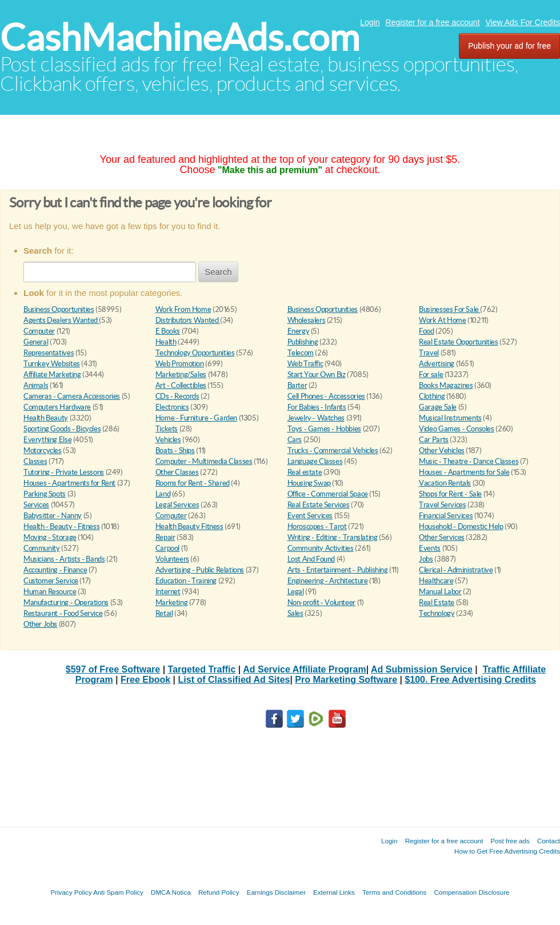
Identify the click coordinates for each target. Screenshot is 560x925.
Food (426, 331)
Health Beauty (46, 418)
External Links (334, 892)
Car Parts (434, 440)
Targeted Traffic (202, 669)
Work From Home (183, 309)
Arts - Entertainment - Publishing (338, 570)
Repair (165, 537)
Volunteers (172, 559)
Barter (297, 385)
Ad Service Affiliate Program (304, 669)
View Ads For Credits (523, 22)
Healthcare (436, 581)
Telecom (301, 353)
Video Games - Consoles (456, 429)
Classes (35, 461)
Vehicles (168, 440)
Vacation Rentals (445, 483)
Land (163, 494)
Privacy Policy (71, 892)
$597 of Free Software (113, 669)
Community (42, 548)
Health (166, 342)
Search (218, 272)
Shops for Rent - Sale (450, 494)
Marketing (172, 602)
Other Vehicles (442, 451)
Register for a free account (433, 22)
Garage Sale (438, 407)
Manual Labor (440, 592)
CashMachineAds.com (180, 37)
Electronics (172, 407)
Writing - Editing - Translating (333, 537)
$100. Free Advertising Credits (470, 680)
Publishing (303, 342)
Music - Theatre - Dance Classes (469, 461)
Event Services (310, 516)
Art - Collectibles (181, 385)
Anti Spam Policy (118, 892)
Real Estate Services (319, 505)
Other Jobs (40, 624)
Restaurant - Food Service (63, 613)
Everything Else (47, 440)
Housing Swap (309, 483)
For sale (431, 375)
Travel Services (442, 505)
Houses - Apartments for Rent (69, 483)
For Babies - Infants (317, 407)
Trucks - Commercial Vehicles (333, 451)
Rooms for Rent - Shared (193, 483)
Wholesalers (307, 320)
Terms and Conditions (394, 892)
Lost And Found (311, 559)
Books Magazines (446, 385)
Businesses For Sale (449, 309)
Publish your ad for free (509, 46)
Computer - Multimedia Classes (204, 461)
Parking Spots (45, 494)
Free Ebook (145, 680)
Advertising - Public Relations (200, 570)
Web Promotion (180, 364)
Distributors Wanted (188, 320)
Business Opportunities (59, 309)
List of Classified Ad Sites (234, 680)
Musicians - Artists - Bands (64, 559)
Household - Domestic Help (461, 526)
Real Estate (437, 602)
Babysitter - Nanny (53, 516)
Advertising (437, 364)
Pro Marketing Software (346, 680)
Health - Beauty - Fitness (61, 526)
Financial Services (446, 516)
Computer (39, 331)
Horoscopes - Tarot (317, 526)
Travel (429, 353)
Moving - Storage (50, 537)
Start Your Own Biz (317, 375)
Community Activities (321, 548)
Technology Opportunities (195, 353)
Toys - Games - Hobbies (324, 429)
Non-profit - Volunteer (321, 602)
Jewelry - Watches (316, 418)
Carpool (167, 548)
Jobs (426, 559)
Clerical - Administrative (456, 570)
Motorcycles (43, 451)
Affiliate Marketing (52, 375)
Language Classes (315, 461)
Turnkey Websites (52, 364)
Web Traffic (305, 364)
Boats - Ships (175, 451)
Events (430, 548)
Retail (164, 613)
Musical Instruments (450, 418)
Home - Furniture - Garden (196, 418)
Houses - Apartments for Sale (464, 472)
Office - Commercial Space (328, 494)
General (36, 342)
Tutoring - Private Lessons (64, 472)
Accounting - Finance (55, 570)
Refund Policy (219, 892)
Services (36, 505)
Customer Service (51, 581)
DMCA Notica (171, 892)
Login (370, 22)
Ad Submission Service (422, 669)
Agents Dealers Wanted (61, 320)
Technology (437, 613)
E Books (168, 331)
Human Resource (50, 592)
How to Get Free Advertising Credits (507, 851)
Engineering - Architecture (328, 581)
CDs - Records (177, 396)
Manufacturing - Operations (66, 602)
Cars (295, 440)
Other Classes (177, 472)
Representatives (49, 353)
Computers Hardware (57, 407)
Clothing (432, 396)
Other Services (442, 537)
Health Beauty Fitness (189, 526)
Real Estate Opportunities (458, 342)
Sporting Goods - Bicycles (62, 429)
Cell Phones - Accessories (326, 396)
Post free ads (510, 841)
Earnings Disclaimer (276, 892)
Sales (295, 613)
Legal (296, 592)
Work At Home (442, 320)
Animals (36, 385)
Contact (549, 841)
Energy (299, 331)
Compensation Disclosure (471, 892)
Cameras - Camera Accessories (72, 396)
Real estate (305, 472)
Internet (168, 592)
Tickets (167, 429)
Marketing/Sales (181, 375)
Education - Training (186, 581)
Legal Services (177, 505)
